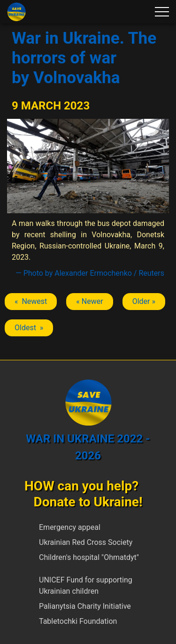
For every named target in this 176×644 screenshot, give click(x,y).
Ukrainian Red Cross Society (86, 542)
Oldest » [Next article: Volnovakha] (29, 328)
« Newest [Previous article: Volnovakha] (31, 301)
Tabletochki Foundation (78, 621)
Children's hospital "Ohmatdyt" (89, 557)
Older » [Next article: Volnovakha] (144, 301)
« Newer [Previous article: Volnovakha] (89, 301)
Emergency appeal (70, 527)
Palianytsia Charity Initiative (85, 606)
